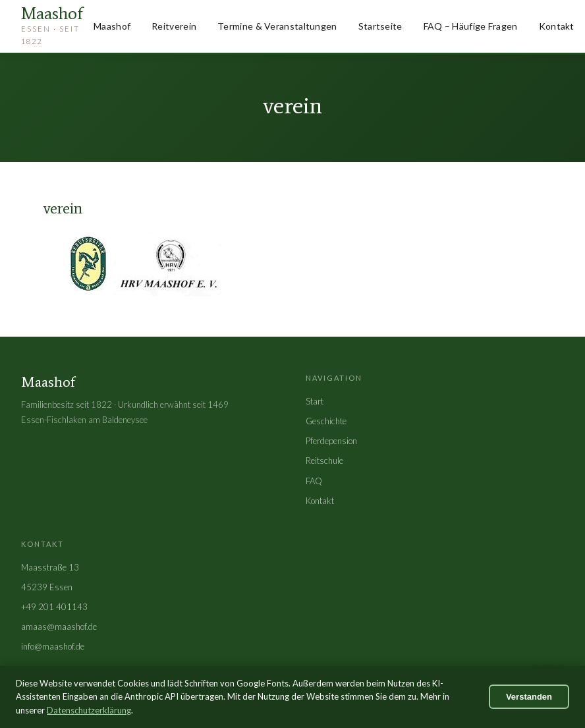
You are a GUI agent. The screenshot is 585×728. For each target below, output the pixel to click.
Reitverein (174, 26)
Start (315, 401)
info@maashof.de (53, 646)
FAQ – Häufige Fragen (471, 26)
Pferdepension (331, 441)
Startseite (380, 26)
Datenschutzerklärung (89, 710)
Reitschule (324, 461)
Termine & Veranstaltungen (277, 26)
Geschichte (326, 421)
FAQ (314, 481)
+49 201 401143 (54, 607)
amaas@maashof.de (59, 627)
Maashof (112, 26)
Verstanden (529, 697)
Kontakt (557, 26)
